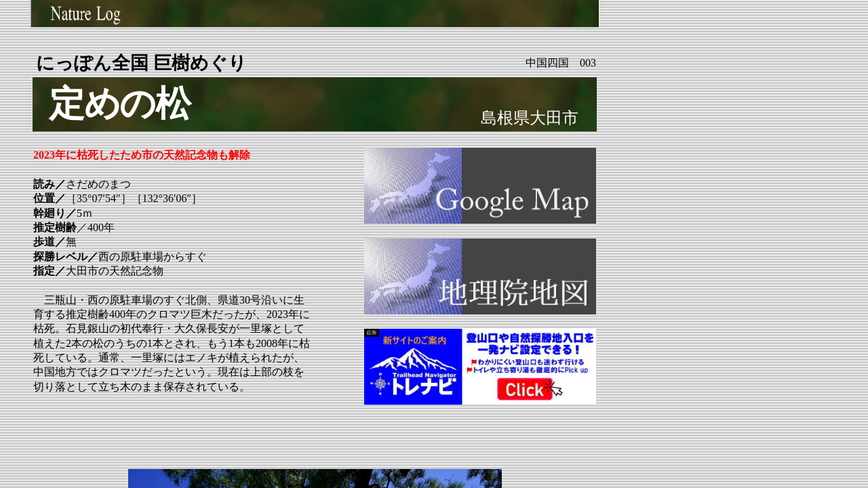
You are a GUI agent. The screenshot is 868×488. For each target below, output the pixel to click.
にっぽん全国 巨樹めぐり (141, 63)
